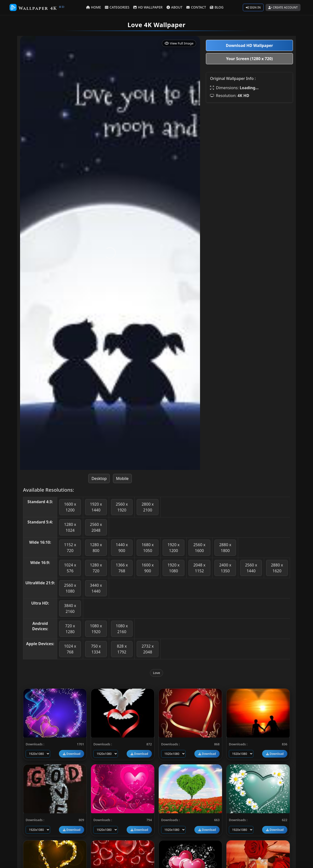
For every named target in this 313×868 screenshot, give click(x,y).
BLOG (217, 7)
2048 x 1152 (199, 568)
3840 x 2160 (70, 608)
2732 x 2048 (148, 649)
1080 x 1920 (96, 629)
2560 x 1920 (122, 507)
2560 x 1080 (70, 588)
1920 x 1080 (173, 568)
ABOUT (174, 7)
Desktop (99, 478)
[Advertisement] (249, 141)
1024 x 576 (70, 568)
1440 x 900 (122, 548)
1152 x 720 (70, 548)
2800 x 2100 (148, 507)
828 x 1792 (122, 649)
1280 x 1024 (70, 527)
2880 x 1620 (277, 568)
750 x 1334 (96, 649)
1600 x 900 (148, 568)
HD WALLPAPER (148, 7)
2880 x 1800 (225, 548)
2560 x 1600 (199, 548)
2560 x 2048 (96, 527)
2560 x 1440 (251, 568)
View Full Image (179, 43)
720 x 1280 (70, 629)
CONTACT (196, 7)
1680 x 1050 (148, 548)
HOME (94, 7)
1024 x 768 (70, 649)
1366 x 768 (122, 568)
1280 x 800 (96, 548)
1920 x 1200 (173, 548)
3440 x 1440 (96, 588)
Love (157, 673)
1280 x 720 (96, 568)
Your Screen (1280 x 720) (250, 59)
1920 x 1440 (96, 507)
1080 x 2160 (122, 629)
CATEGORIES (117, 7)
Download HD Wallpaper (249, 45)
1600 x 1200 (70, 507)
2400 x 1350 (225, 568)
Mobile (122, 478)
